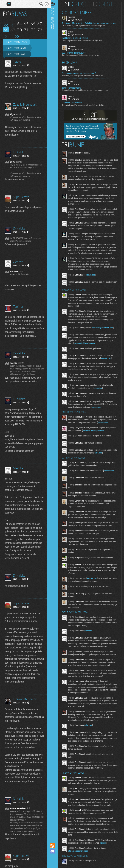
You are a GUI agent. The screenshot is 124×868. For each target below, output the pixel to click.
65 (26, 24)
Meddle (18, 472)
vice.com (90, 630)
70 (20, 30)
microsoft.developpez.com (95, 430)
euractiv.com (107, 358)
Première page (6, 26)
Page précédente (13, 26)
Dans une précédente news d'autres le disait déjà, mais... (84, 40)
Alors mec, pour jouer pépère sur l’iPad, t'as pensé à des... (85, 75)
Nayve (17, 62)
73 (40, 30)
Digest (105, 4)
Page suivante (6, 37)
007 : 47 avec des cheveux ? (75, 52)
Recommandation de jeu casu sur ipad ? (80, 73)
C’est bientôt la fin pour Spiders (77, 38)
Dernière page (17, 37)
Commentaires (78, 12)
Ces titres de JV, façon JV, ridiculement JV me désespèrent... (86, 25)
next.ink (105, 843)
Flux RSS (54, 846)
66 (33, 24)
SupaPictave (21, 197)
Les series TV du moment (74, 102)
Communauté (54, 419)
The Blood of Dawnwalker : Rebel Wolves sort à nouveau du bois (91, 23)
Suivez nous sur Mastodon (54, 856)
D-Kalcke (19, 152)
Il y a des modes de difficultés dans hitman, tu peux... (83, 55)
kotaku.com (92, 275)
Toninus (18, 306)
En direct (77, 4)
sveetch (72, 32)
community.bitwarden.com (104, 327)
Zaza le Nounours (25, 104)
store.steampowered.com (80, 851)
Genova (18, 262)
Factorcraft (17, 54)
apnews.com (103, 407)
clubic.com (101, 453)
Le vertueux (74, 46)
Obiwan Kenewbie (25, 710)
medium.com (108, 422)
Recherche (39, 4)
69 (13, 30)
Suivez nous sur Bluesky (54, 862)
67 (40, 24)
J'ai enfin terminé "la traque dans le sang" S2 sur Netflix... (85, 105)
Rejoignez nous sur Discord (54, 851)
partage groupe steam (73, 88)
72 (33, 30)
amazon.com (94, 578)
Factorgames (17, 48)
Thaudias (73, 17)
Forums (71, 62)
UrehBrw (73, 67)
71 (26, 30)
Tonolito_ (73, 96)
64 (19, 24)
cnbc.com (90, 725)
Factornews (17, 42)
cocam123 (73, 81)
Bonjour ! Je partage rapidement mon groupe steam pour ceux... (87, 90)
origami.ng (100, 388)
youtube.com (110, 470)
